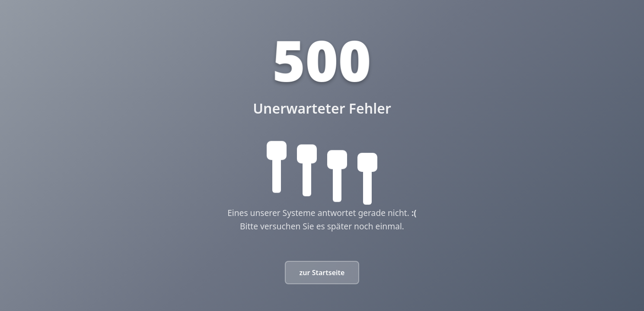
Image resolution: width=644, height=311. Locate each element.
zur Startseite (322, 273)
